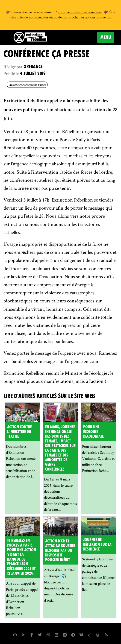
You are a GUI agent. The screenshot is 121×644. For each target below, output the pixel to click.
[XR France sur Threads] (98, 634)
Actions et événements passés (27, 85)
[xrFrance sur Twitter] (40, 634)
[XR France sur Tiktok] (90, 634)
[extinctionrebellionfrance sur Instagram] (48, 634)
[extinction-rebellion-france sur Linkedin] (65, 634)
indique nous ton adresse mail (80, 13)
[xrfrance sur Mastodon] (15, 634)
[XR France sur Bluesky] (81, 634)
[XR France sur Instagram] (73, 634)
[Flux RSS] (106, 634)
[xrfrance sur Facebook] (32, 634)
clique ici (104, 18)
